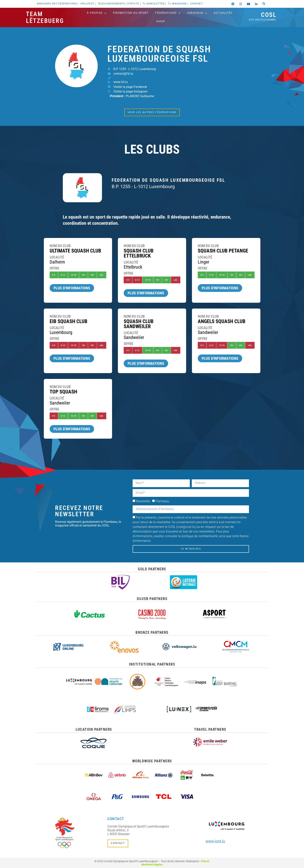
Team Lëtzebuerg (45, 17)
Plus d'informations (72, 288)
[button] (264, 4)
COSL (263, 16)
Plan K (205, 861)
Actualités (223, 13)
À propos (97, 13)
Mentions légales (152, 865)
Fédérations (168, 13)
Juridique (197, 13)
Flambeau (162, 501)
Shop (160, 22)
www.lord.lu (215, 841)
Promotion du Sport (131, 13)
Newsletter (143, 501)
